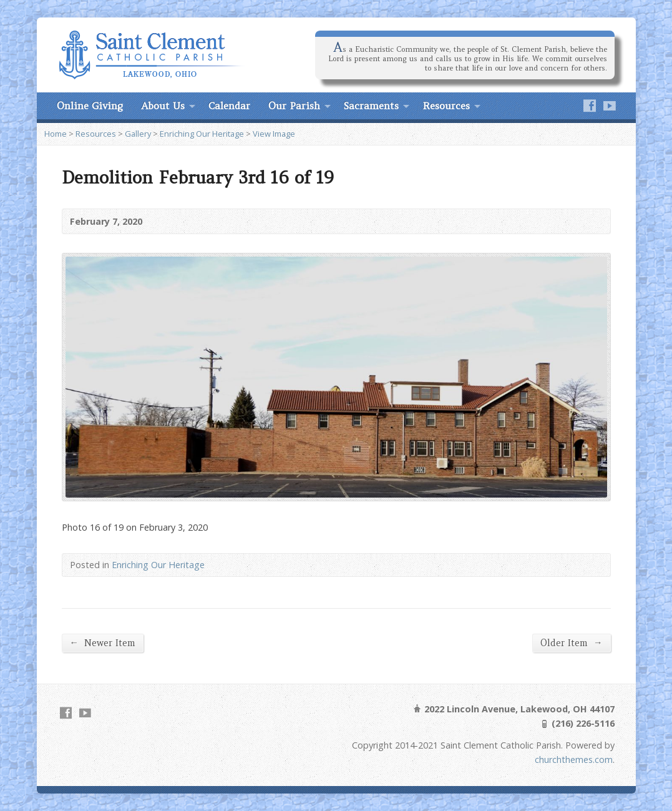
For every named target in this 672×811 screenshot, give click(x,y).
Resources (446, 106)
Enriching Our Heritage (202, 134)
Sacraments (371, 106)
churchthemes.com (574, 759)
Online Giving (90, 106)
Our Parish (294, 106)
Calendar (229, 106)
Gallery (138, 134)
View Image (274, 134)
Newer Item (103, 643)
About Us (163, 106)
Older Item (571, 643)
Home (56, 134)
